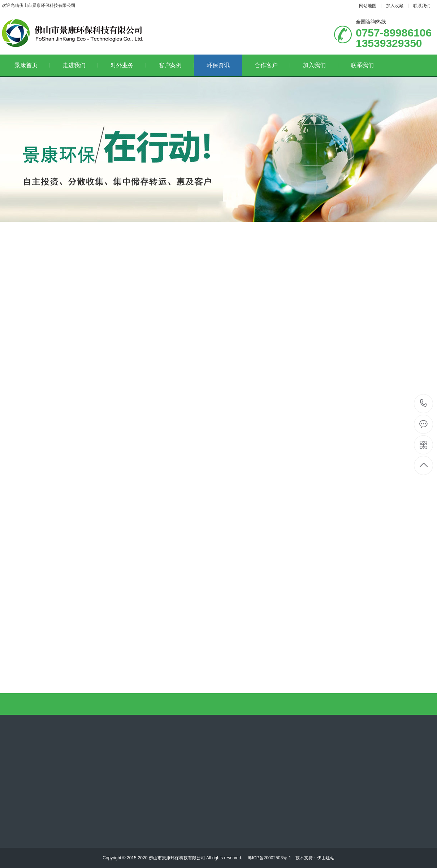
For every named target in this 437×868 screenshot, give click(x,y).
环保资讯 (218, 65)
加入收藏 (395, 6)
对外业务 (128, 65)
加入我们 (321, 65)
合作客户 (272, 65)
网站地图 (368, 6)
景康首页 (32, 65)
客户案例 (176, 65)
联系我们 (422, 6)
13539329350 (424, 403)
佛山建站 (326, 858)
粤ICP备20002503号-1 (269, 858)
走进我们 (80, 65)
